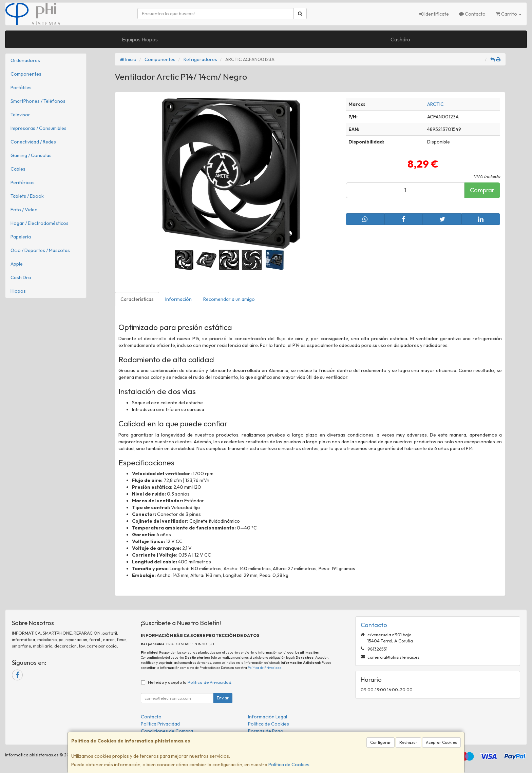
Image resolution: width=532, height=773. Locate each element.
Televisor (20, 115)
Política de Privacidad (265, 668)
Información (178, 299)
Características (137, 299)
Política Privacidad (160, 724)
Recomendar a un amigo (229, 299)
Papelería (21, 237)
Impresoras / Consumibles (39, 128)
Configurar (381, 742)
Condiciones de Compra (167, 731)
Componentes (26, 74)
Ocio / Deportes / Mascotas (40, 250)
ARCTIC (435, 104)
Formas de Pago (266, 731)
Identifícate (434, 14)
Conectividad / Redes (33, 142)
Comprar (482, 190)
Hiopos (18, 291)
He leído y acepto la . (190, 682)
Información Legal (268, 717)
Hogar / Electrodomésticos (40, 223)
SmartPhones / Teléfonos (38, 101)
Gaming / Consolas (31, 155)
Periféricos (23, 182)
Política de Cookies (289, 765)
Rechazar (408, 742)
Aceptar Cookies (441, 742)
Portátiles (21, 88)
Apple (17, 264)
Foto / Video (24, 210)
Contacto (472, 14)
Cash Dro (21, 277)
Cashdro (400, 39)
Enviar (223, 698)
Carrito (509, 14)
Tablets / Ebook (27, 196)
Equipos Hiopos (140, 39)
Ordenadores (25, 60)
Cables (18, 169)
